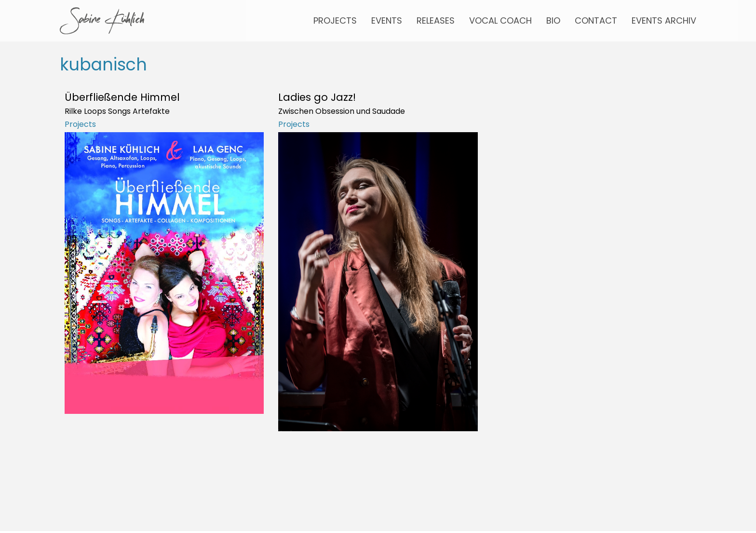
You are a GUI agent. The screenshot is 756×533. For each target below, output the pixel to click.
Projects (335, 20)
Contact (596, 20)
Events (387, 20)
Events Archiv (664, 20)
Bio (553, 20)
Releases (436, 20)
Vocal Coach (500, 20)
